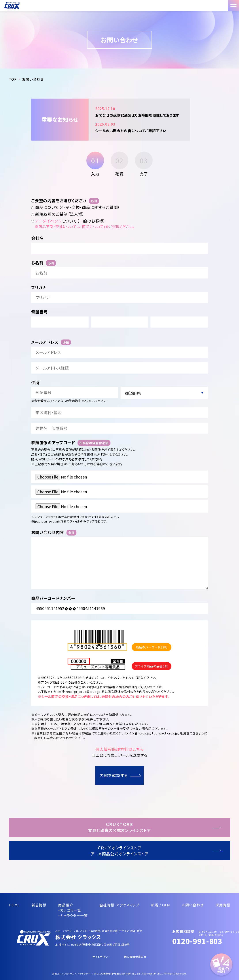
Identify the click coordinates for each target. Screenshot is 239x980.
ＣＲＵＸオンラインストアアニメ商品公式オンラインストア (120, 851)
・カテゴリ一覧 (70, 910)
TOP (13, 79)
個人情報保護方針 (135, 957)
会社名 (37, 238)
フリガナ (39, 287)
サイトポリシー (102, 957)
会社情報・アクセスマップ (119, 905)
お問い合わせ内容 (54, 532)
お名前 (44, 263)
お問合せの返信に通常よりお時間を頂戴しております (139, 112)
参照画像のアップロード (71, 443)
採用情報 (223, 905)
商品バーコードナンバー (53, 598)
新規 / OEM (161, 905)
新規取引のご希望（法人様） (58, 214)
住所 (35, 382)
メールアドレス (51, 342)
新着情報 (39, 905)
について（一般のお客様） (68, 221)
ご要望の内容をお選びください (65, 201)
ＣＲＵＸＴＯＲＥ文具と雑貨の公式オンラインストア (119, 827)
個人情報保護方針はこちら (119, 749)
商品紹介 (65, 905)
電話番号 (39, 312)
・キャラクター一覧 (73, 915)
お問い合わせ (193, 905)
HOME (14, 905)
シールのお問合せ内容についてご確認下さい (139, 127)
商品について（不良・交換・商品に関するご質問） (76, 207)
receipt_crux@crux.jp (83, 692)
